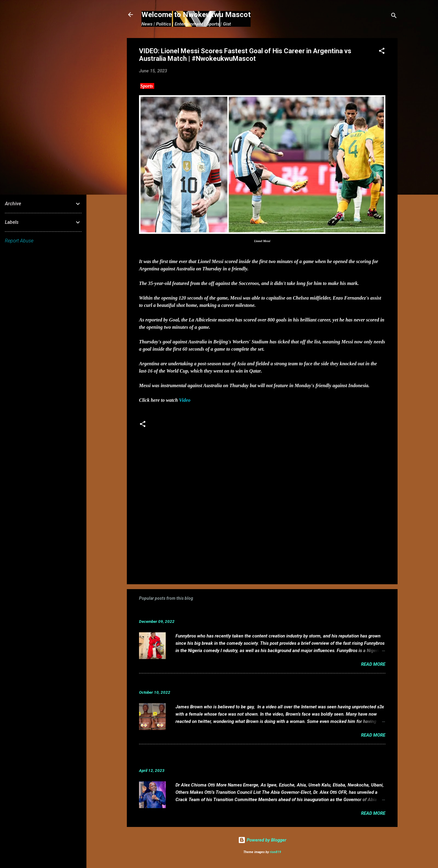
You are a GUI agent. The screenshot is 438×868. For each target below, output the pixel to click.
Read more (373, 664)
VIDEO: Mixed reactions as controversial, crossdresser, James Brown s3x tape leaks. (245, 683)
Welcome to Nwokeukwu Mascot (196, 15)
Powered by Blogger (262, 840)
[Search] (394, 17)
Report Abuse (19, 241)
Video (185, 400)
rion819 (275, 852)
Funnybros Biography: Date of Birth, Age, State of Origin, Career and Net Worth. (238, 612)
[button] (382, 52)
